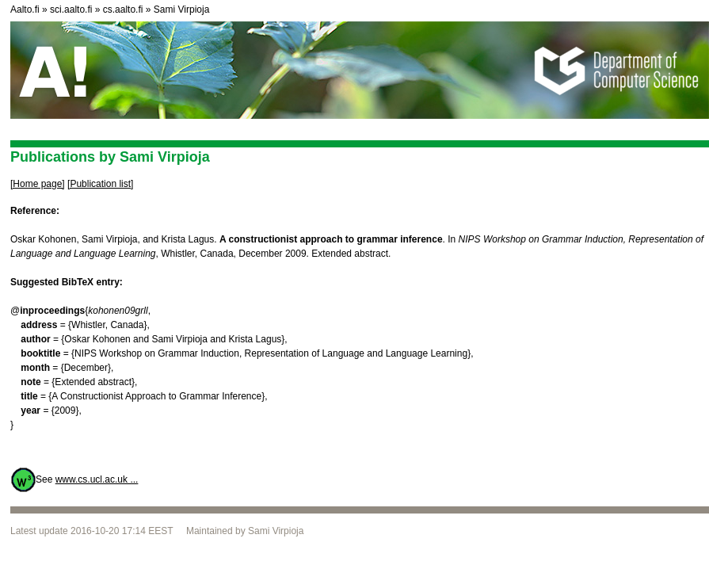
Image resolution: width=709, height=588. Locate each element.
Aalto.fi (25, 10)
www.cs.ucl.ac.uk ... (97, 479)
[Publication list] (100, 184)
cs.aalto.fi (123, 10)
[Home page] (38, 184)
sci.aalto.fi (71, 10)
